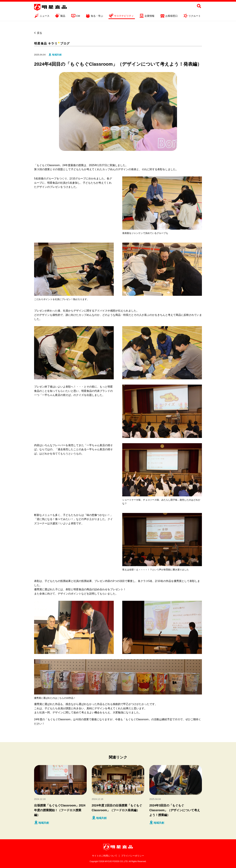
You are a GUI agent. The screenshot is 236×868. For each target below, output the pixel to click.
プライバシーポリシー (133, 856)
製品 (60, 16)
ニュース (42, 16)
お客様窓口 (169, 16)
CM (75, 16)
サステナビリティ (121, 16)
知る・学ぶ (94, 16)
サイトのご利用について (105, 856)
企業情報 (147, 16)
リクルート (192, 16)
